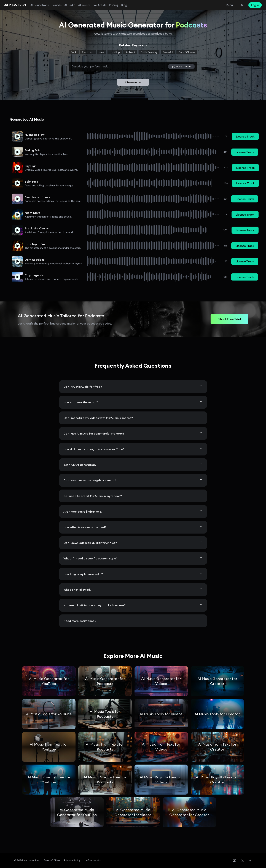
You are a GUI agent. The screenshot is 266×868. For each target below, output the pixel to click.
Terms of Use (52, 860)
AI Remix (84, 5)
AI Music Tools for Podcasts (105, 714)
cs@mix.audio (93, 860)
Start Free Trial (229, 319)
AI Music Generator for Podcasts (105, 681)
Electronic (88, 52)
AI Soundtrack (40, 5)
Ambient (130, 52)
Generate (133, 82)
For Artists (100, 5)
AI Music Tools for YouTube (49, 714)
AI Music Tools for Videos (161, 714)
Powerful (168, 52)
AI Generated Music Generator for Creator (189, 812)
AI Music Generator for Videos (161, 681)
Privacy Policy (72, 860)
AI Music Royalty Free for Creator (217, 780)
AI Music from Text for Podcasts (105, 747)
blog (124, 5)
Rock (74, 52)
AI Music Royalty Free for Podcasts (105, 780)
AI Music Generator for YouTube (49, 681)
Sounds (57, 5)
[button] (17, 136)
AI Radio (70, 5)
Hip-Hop (115, 52)
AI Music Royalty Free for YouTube (49, 780)
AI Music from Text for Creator (217, 747)
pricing (114, 5)
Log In (255, 5)
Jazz (102, 52)
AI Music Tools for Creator (217, 714)
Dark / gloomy (187, 52)
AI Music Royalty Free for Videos (161, 780)
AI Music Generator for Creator (217, 681)
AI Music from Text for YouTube (49, 747)
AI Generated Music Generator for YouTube (77, 812)
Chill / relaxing (149, 52)
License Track (245, 136)
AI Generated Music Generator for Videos (133, 812)
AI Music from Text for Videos (161, 747)
